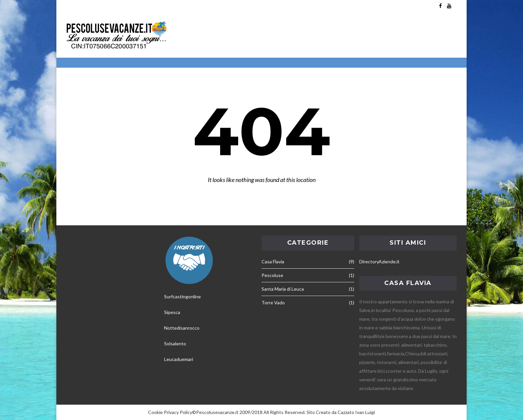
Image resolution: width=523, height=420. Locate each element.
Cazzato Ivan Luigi (356, 412)
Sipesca (172, 312)
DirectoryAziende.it (379, 261)
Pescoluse (272, 275)
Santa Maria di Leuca (283, 289)
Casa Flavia (273, 261)
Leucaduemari (179, 359)
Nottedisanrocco (182, 328)
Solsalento (175, 343)
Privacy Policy (178, 412)
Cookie (155, 412)
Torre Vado (273, 302)
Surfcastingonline (182, 296)
